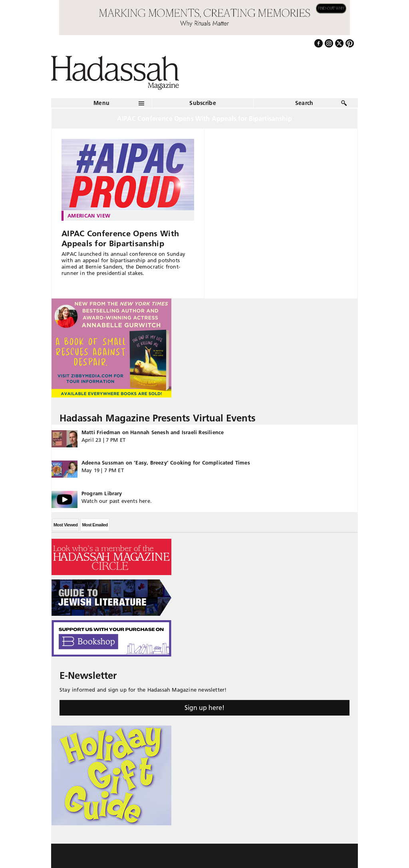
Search (304, 103)
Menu (101, 103)
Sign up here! (204, 708)
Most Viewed (66, 525)
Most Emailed (95, 525)
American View (89, 216)
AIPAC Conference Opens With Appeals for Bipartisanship (120, 238)
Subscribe (203, 103)
